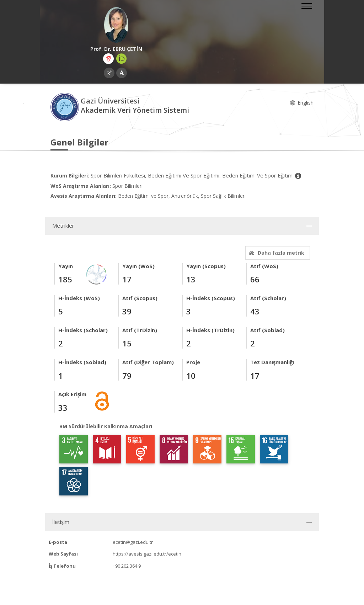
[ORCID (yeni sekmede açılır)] (122, 59)
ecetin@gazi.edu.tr (133, 542)
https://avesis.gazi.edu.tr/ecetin (147, 554)
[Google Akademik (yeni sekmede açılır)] (108, 59)
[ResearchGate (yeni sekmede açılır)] (109, 73)
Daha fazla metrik (276, 253)
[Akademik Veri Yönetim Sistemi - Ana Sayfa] (66, 107)
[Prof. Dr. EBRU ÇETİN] (116, 25)
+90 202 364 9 (127, 566)
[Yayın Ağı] (97, 274)
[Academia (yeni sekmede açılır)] (122, 73)
